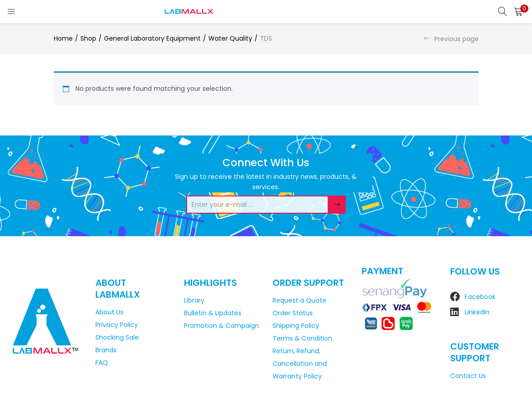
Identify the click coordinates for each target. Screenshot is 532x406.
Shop (88, 38)
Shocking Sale (117, 337)
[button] (518, 11)
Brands (106, 350)
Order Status (293, 313)
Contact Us (468, 376)
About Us (109, 312)
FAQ (102, 363)
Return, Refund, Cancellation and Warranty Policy (300, 364)
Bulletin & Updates (213, 313)
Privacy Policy (117, 325)
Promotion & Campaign (221, 326)
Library (194, 300)
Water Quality (230, 38)
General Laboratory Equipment (152, 38)
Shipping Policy (296, 326)
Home (63, 38)
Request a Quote (299, 300)
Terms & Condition (302, 338)
